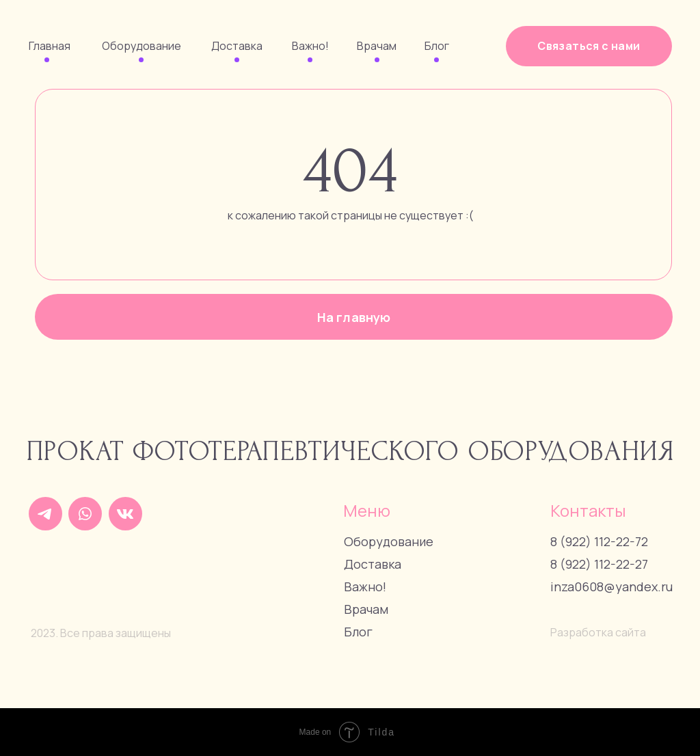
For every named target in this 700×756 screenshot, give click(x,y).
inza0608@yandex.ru (611, 586)
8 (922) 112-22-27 (599, 564)
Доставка (237, 46)
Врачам (377, 46)
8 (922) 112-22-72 (599, 541)
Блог (437, 46)
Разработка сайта (598, 632)
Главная (50, 46)
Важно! (310, 46)
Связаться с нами (589, 46)
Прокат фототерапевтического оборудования (351, 451)
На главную (354, 317)
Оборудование (142, 46)
